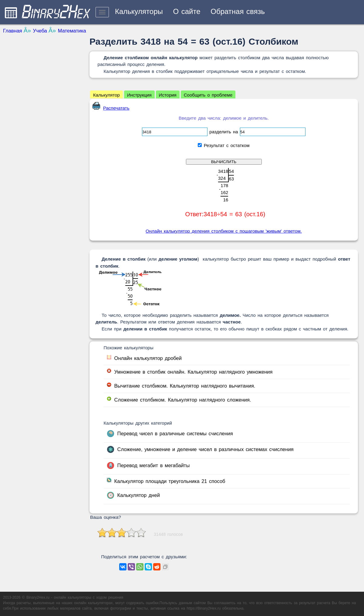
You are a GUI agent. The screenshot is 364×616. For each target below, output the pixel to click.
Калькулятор (106, 95)
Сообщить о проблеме (208, 95)
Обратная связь (238, 11)
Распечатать (111, 108)
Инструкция (139, 95)
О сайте (187, 11)
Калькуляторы (139, 11)
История (168, 95)
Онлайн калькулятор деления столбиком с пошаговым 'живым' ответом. (224, 231)
